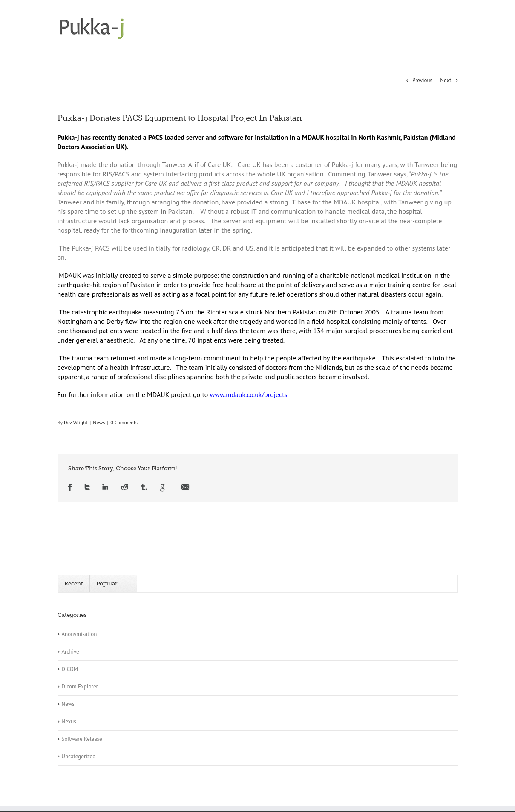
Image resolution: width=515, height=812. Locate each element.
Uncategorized (79, 756)
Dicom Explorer (80, 687)
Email (185, 488)
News (99, 422)
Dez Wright (76, 422)
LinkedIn (105, 488)
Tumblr (144, 488)
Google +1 (164, 488)
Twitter (87, 488)
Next (446, 80)
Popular (107, 583)
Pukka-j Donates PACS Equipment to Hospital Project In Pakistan (180, 118)
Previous (422, 80)
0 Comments (124, 422)
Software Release (82, 739)
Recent (74, 583)
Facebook (70, 488)
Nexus (69, 721)
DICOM (70, 669)
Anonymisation (79, 634)
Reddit (125, 488)
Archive (70, 652)
